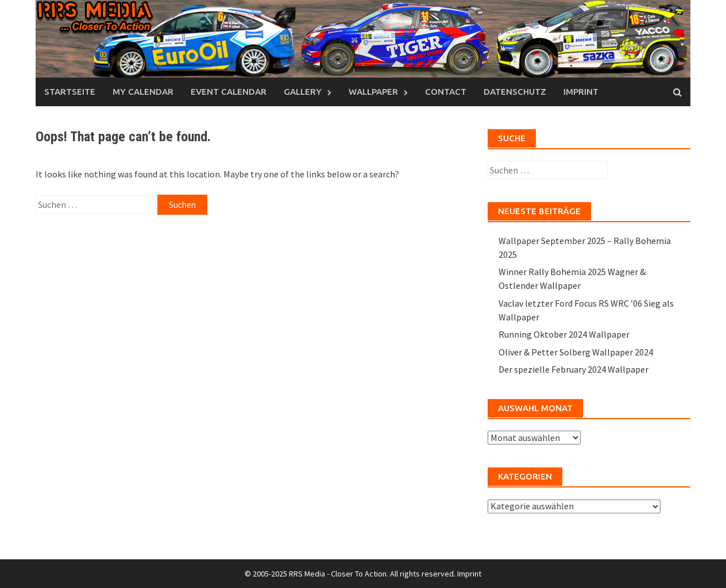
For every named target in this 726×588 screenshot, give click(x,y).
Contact (446, 92)
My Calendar (143, 92)
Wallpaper (373, 92)
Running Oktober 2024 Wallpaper (564, 334)
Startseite (70, 92)
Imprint (581, 92)
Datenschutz (515, 92)
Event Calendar (229, 92)
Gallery (303, 92)
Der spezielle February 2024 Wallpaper (574, 369)
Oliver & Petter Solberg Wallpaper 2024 (576, 352)
